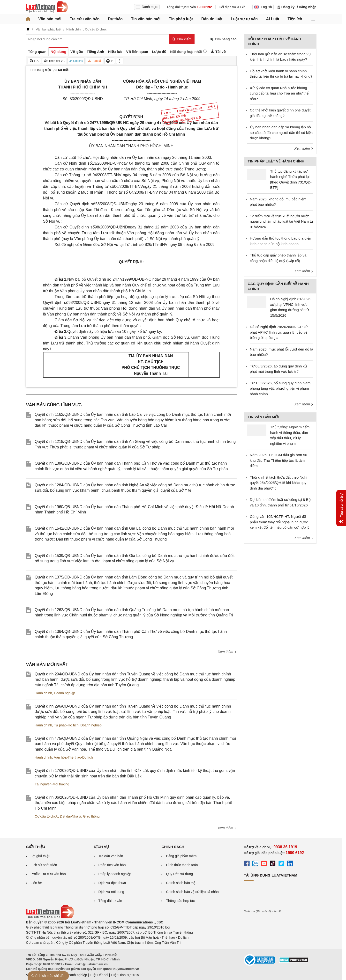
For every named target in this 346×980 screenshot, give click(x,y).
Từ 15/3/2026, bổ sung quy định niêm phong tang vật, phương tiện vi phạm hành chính (280, 388)
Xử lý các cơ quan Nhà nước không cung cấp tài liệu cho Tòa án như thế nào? (279, 93)
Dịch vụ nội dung (111, 892)
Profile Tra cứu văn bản (48, 874)
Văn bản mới (50, 19)
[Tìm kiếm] (182, 39)
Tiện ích (295, 19)
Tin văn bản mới (146, 19)
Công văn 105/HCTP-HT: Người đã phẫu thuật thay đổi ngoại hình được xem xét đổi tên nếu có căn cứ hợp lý (280, 522)
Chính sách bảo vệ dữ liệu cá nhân (192, 892)
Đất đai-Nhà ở (71, 816)
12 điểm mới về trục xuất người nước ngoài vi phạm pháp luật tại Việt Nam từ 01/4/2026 (282, 221)
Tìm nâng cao (223, 39)
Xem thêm (227, 652)
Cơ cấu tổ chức (46, 816)
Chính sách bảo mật (181, 883)
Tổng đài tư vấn (110, 901)
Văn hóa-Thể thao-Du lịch (73, 757)
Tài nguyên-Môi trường (52, 784)
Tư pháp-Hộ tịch (66, 725)
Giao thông (91, 816)
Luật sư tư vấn (244, 19)
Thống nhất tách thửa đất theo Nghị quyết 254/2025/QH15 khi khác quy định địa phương (279, 483)
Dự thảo (115, 19)
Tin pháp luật (181, 19)
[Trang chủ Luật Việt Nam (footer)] (50, 917)
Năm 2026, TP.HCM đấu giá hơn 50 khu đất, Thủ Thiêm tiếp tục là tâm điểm (279, 460)
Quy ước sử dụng (179, 874)
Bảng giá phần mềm (181, 856)
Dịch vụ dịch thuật (112, 883)
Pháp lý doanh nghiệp (115, 874)
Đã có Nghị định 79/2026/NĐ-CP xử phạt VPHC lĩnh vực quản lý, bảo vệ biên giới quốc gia (279, 332)
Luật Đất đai (99, 975)
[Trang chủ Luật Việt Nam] (47, 7)
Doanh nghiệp (64, 693)
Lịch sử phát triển (44, 865)
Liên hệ (36, 883)
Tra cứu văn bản (85, 19)
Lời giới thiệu (41, 856)
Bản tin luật (212, 19)
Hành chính (44, 693)
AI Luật (273, 19)
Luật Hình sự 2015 (125, 975)
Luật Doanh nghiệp (73, 975)
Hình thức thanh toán (182, 865)
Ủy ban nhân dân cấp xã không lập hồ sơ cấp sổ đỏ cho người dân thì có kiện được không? (281, 132)
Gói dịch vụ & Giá (232, 7)
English (263, 7)
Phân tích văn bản (112, 865)
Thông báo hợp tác (180, 901)
